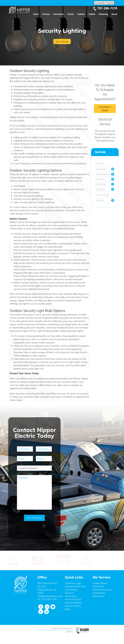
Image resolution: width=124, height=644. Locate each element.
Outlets (92, 14)
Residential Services (75, 586)
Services (46, 14)
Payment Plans (73, 606)
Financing (103, 14)
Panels (71, 14)
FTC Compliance (68, 630)
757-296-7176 (105, 8)
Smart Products (73, 599)
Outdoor (81, 14)
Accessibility (52, 630)
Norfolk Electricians (102, 590)
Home (36, 14)
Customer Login (73, 583)
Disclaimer (60, 630)
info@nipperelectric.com (50, 596)
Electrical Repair (73, 603)
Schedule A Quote (104, 3)
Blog (67, 609)
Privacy (39, 630)
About (114, 14)
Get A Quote (62, 41)
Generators (59, 14)
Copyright (45, 630)
